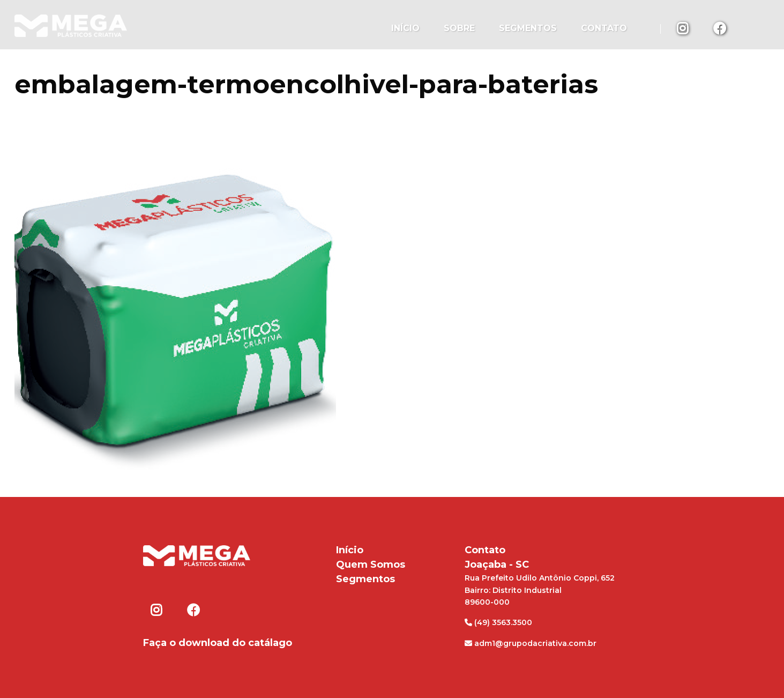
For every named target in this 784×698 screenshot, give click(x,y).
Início (405, 28)
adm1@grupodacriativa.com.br (531, 643)
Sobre (459, 28)
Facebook (720, 28)
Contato (604, 28)
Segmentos (528, 28)
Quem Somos (371, 565)
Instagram (684, 28)
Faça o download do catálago (218, 643)
